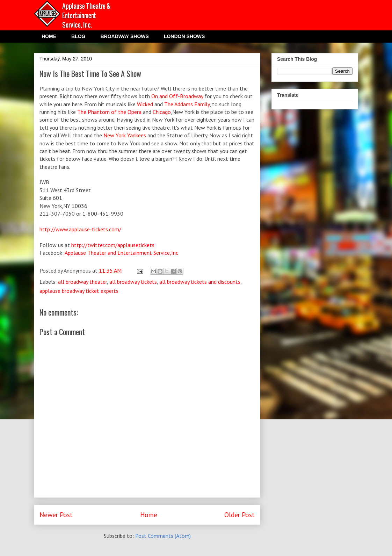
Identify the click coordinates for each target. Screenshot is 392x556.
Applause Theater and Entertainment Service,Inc (121, 253)
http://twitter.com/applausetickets (113, 245)
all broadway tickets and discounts (200, 282)
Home (149, 515)
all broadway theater (82, 282)
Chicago (162, 112)
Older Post (239, 515)
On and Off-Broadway (177, 96)
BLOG (78, 36)
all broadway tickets (133, 282)
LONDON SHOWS (184, 36)
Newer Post (56, 515)
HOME (49, 36)
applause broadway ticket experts (79, 291)
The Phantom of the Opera (109, 112)
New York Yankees (125, 135)
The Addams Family (187, 104)
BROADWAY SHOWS (124, 36)
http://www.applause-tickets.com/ (80, 229)
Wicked (146, 104)
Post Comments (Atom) (163, 536)
